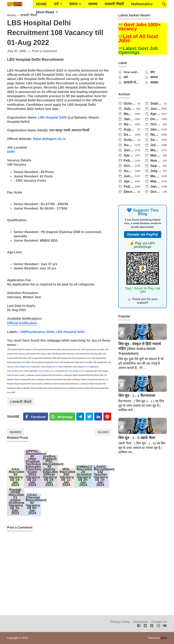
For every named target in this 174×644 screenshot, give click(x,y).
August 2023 (129, 145)
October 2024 (156, 124)
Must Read (45, 12)
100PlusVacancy (32, 332)
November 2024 (129, 124)
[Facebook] (36, 417)
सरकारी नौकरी (114, 4)
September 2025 (157, 103)
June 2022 (129, 176)
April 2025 (155, 114)
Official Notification (22, 323)
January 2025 (129, 119)
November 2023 (155, 135)
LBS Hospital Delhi (53, 117)
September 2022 (156, 166)
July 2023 (155, 145)
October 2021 (156, 192)
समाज (73, 4)
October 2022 (129, 166)
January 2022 (155, 187)
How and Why (132, 72)
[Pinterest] (107, 417)
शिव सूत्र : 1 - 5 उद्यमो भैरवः (137, 438)
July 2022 (156, 171)
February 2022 (129, 187)
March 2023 (156, 155)
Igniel (164, 638)
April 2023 (129, 155)
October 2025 (130, 103)
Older (103, 432)
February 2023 (129, 161)
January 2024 (155, 129)
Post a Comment (45, 51)
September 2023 (155, 140)
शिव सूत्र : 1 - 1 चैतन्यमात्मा (137, 396)
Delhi (11, 152)
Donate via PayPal (143, 234)
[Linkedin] (98, 417)
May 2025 (129, 114)
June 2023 (129, 150)
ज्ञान (153, 72)
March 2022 (155, 181)
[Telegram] (80, 417)
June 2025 (155, 109)
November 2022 (156, 161)
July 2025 (129, 109)
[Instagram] (158, 626)
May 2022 (155, 176)
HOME (41, 4)
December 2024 (155, 119)
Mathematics (142, 4)
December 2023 (129, 135)
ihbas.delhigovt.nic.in (49, 139)
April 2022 (129, 181)
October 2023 (130, 140)
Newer (16, 432)
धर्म (56, 4)
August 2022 (129, 171)
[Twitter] (62, 417)
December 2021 (130, 192)
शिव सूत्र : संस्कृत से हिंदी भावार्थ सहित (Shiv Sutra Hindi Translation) (140, 349)
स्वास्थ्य (93, 4)
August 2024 (130, 129)
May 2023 (155, 150)
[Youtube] (165, 626)
